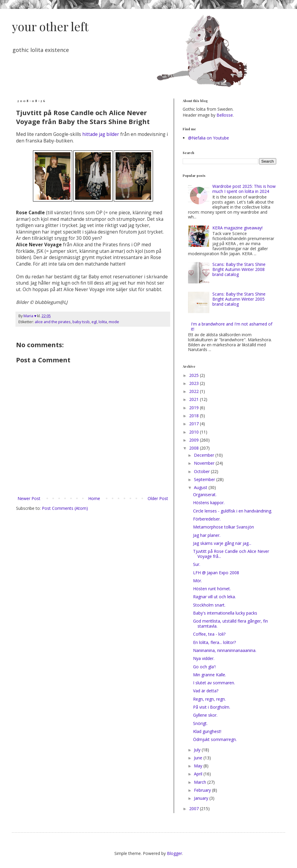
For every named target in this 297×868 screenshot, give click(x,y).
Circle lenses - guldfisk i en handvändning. (233, 511)
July (198, 750)
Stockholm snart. (209, 605)
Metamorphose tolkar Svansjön (223, 527)
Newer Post (29, 498)
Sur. (197, 564)
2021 (195, 399)
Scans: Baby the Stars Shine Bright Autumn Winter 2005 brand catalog (239, 299)
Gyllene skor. (205, 715)
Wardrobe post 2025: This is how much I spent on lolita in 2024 (244, 189)
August (201, 487)
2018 (195, 416)
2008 (195, 448)
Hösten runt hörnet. (212, 589)
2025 (195, 375)
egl (94, 322)
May (199, 766)
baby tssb (81, 322)
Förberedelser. (207, 519)
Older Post (158, 498)
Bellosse (225, 115)
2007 (195, 809)
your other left (50, 26)
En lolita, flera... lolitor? (214, 642)
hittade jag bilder (101, 134)
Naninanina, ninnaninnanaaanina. (225, 650)
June (199, 758)
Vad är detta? (206, 691)
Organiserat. (205, 495)
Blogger (174, 853)
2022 (195, 391)
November (205, 463)
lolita (103, 322)
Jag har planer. (207, 535)
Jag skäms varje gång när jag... (222, 543)
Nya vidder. (204, 658)
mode (114, 322)
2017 (195, 424)
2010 (195, 432)
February (203, 790)
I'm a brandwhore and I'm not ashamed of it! (232, 326)
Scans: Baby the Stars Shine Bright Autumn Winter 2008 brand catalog (239, 269)
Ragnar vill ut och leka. (214, 597)
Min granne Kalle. (210, 675)
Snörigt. (200, 723)
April (199, 774)
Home (94, 498)
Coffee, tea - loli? (209, 634)
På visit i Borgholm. (212, 707)
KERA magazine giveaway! (237, 228)
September (205, 479)
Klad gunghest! (207, 731)
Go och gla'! (204, 667)
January (202, 798)
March (201, 782)
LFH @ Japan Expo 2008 (216, 573)
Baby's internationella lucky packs (225, 613)
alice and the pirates (53, 322)
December (205, 455)
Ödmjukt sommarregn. (215, 739)
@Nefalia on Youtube (208, 138)
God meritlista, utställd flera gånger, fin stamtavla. (230, 623)
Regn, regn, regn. (209, 699)
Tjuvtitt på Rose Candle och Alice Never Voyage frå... (231, 554)
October (202, 471)
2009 (195, 440)
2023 (195, 383)
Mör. (198, 581)
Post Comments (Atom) (65, 508)
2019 (195, 408)
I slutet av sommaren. (214, 683)
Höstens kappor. (209, 503)
